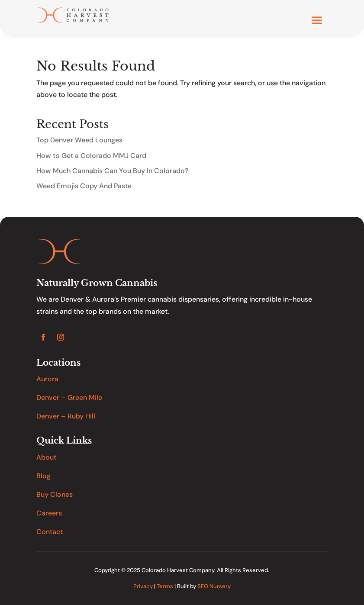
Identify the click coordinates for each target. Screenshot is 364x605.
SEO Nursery (214, 586)
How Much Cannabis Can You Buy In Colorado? (112, 171)
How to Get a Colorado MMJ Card (91, 156)
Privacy (143, 586)
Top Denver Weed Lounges (79, 140)
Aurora (47, 379)
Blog (43, 476)
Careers (49, 513)
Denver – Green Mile (69, 397)
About (46, 457)
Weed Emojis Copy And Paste (84, 186)
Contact (50, 532)
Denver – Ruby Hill (66, 416)
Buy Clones (55, 494)
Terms (165, 586)
